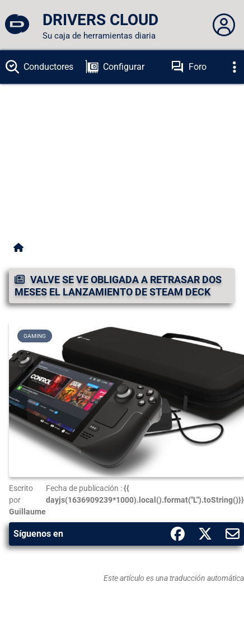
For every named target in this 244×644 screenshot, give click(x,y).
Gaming (35, 336)
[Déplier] (234, 67)
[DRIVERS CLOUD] (17, 25)
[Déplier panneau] (224, 25)
